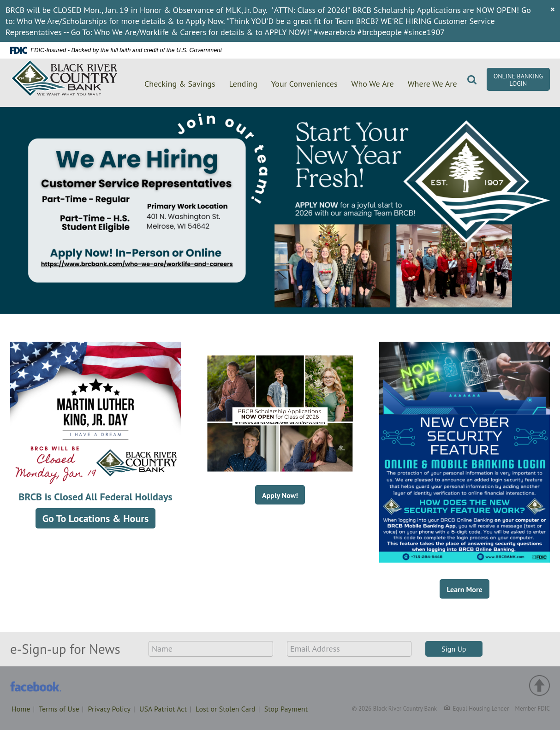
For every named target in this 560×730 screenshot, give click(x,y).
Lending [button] (243, 84)
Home (21, 709)
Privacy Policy (109, 709)
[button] (472, 82)
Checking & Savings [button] (180, 84)
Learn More (464, 589)
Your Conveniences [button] (304, 84)
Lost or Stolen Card (226, 709)
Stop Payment (286, 709)
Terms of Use (59, 709)
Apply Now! (280, 495)
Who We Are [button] (373, 84)
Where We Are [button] (432, 84)
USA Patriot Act (163, 709)
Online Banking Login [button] (518, 80)
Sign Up (454, 649)
